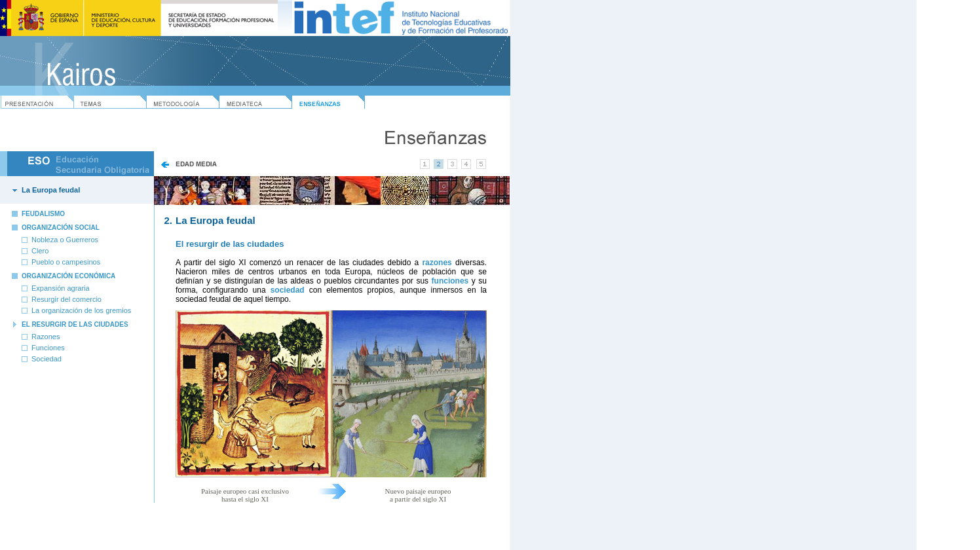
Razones (46, 337)
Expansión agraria (61, 288)
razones (437, 263)
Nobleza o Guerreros (65, 240)
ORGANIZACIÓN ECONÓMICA (68, 276)
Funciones (48, 348)
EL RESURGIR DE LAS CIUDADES (75, 324)
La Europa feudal (51, 190)
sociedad (288, 290)
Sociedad (47, 359)
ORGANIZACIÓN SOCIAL (61, 228)
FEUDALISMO (43, 214)
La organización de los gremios (81, 310)
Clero (40, 251)
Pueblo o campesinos (66, 262)
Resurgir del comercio (66, 299)
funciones (450, 281)
